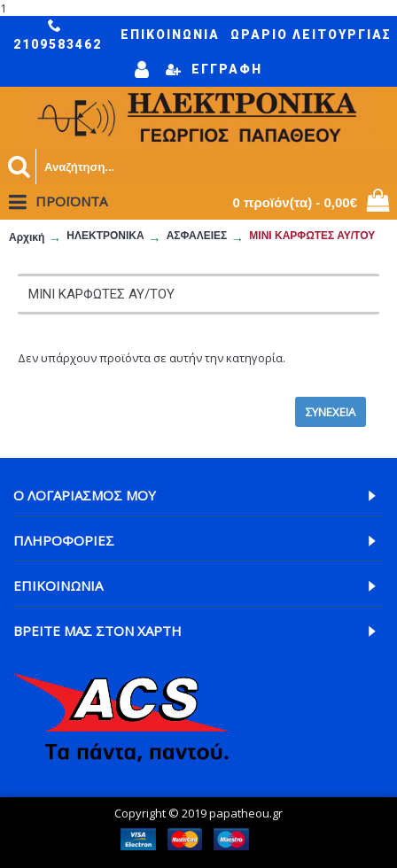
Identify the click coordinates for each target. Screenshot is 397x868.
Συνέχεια (331, 412)
